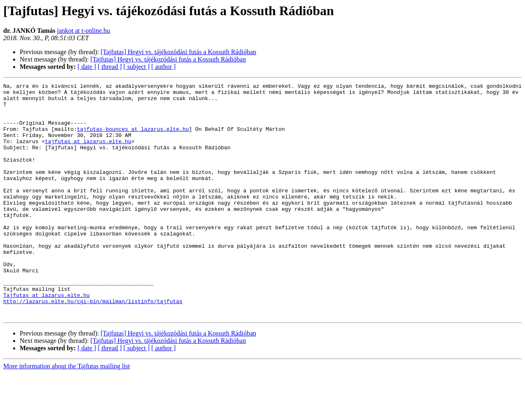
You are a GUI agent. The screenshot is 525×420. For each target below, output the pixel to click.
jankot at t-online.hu (83, 31)
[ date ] (87, 67)
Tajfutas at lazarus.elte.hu (47, 338)
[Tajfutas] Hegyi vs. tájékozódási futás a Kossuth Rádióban (178, 52)
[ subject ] (137, 67)
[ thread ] (110, 67)
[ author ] (164, 67)
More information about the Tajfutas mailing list (67, 413)
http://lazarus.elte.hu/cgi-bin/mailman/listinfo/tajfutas (93, 345)
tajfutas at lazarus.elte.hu (88, 153)
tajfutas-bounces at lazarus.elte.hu (133, 139)
